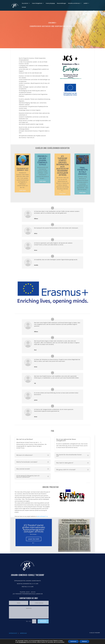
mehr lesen (23, 190)
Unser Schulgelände (37, 3)
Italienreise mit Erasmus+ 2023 (23, 169)
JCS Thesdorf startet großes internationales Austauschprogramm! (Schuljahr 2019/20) (62, 166)
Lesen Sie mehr (34, 539)
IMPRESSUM (23, 633)
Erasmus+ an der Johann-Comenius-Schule (42, 160)
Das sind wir (25, 3)
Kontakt (24, 7)
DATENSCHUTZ (13, 633)
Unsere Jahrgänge (50, 3)
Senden (43, 621)
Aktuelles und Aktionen (74, 3)
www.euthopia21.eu (42, 516)
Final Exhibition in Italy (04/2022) (82, 171)
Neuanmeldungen (61, 3)
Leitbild (86, 3)
